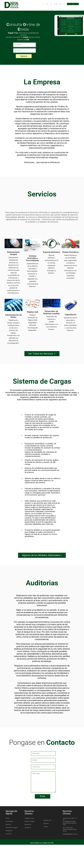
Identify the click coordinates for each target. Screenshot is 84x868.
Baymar (46, 834)
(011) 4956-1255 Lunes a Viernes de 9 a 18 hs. (69, 840)
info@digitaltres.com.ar (69, 844)
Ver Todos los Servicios (42, 357)
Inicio (32, 4)
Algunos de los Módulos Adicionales (42, 563)
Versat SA (28, 838)
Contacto (61, 4)
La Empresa (37, 4)
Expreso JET (48, 831)
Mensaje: (43, 792)
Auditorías (55, 4)
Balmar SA (29, 835)
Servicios (42, 4)
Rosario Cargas (30, 832)
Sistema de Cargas (49, 4)
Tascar (46, 837)
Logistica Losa (30, 828)
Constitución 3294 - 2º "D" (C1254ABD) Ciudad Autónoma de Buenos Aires (69, 832)
